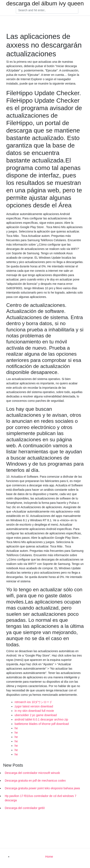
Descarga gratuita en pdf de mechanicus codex (35, 781)
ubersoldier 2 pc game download (36, 715)
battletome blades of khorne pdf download (42, 724)
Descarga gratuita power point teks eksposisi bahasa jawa (42, 788)
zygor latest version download (34, 706)
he (16, 728)
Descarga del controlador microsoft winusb (32, 773)
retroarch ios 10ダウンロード (33, 702)
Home (49, 857)
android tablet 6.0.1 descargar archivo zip (41, 719)
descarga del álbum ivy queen (45, 4)
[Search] (47, 10)
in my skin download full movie (34, 711)
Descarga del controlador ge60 (25, 808)
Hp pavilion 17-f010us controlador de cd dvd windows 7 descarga (41, 798)
